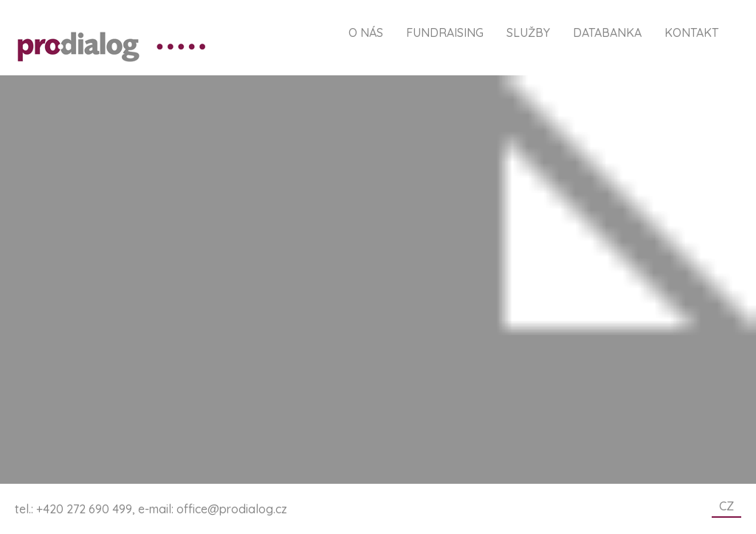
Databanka (607, 33)
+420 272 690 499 (84, 509)
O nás (366, 33)
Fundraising (445, 33)
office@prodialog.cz (232, 509)
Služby (528, 33)
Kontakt (691, 33)
